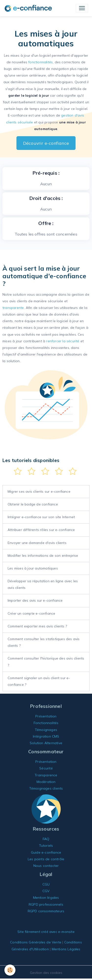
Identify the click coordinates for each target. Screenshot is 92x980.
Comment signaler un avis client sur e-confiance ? (39, 681)
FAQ (46, 839)
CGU (46, 884)
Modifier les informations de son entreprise (43, 556)
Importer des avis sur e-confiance (35, 600)
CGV (46, 891)
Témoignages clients (46, 788)
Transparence (46, 775)
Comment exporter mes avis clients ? (37, 626)
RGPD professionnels (46, 904)
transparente (13, 308)
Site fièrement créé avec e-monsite (46, 932)
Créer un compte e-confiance (31, 613)
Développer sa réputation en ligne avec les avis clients (43, 584)
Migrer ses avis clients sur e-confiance (39, 491)
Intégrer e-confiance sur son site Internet (41, 517)
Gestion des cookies (46, 973)
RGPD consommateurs (46, 911)
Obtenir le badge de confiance (33, 504)
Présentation (46, 716)
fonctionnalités (40, 62)
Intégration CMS (46, 736)
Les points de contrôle (46, 859)
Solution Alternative (46, 743)
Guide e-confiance (46, 852)
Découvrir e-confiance (46, 143)
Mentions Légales (66, 949)
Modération (46, 782)
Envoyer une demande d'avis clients (37, 543)
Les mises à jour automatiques (33, 568)
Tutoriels (46, 846)
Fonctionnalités (46, 723)
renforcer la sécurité (63, 341)
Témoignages (46, 730)
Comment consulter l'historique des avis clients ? (46, 662)
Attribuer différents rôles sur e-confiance (41, 530)
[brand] (29, 8)
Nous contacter (46, 866)
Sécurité (46, 768)
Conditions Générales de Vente (36, 942)
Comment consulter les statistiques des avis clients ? (44, 642)
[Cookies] (10, 970)
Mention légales (46, 898)
